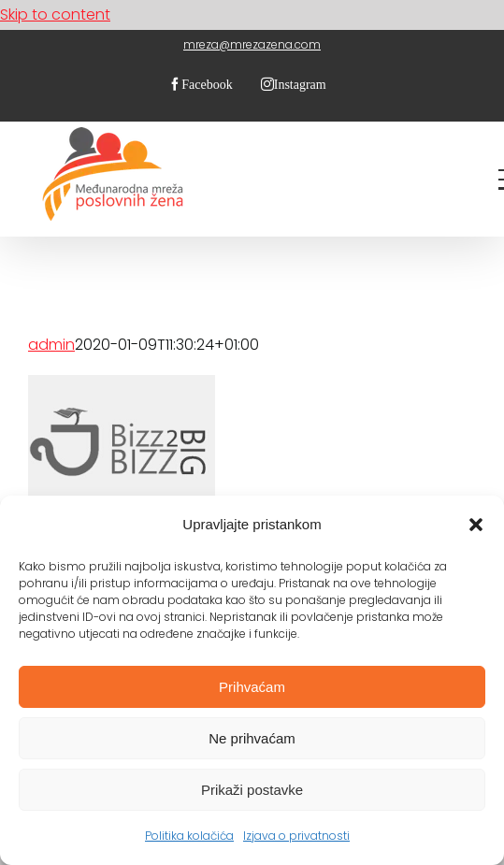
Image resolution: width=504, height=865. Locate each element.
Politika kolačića (189, 836)
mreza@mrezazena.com (252, 44)
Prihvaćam (252, 687)
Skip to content (55, 14)
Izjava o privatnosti (296, 836)
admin (51, 345)
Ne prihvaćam (252, 738)
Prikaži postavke (252, 790)
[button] (476, 525)
